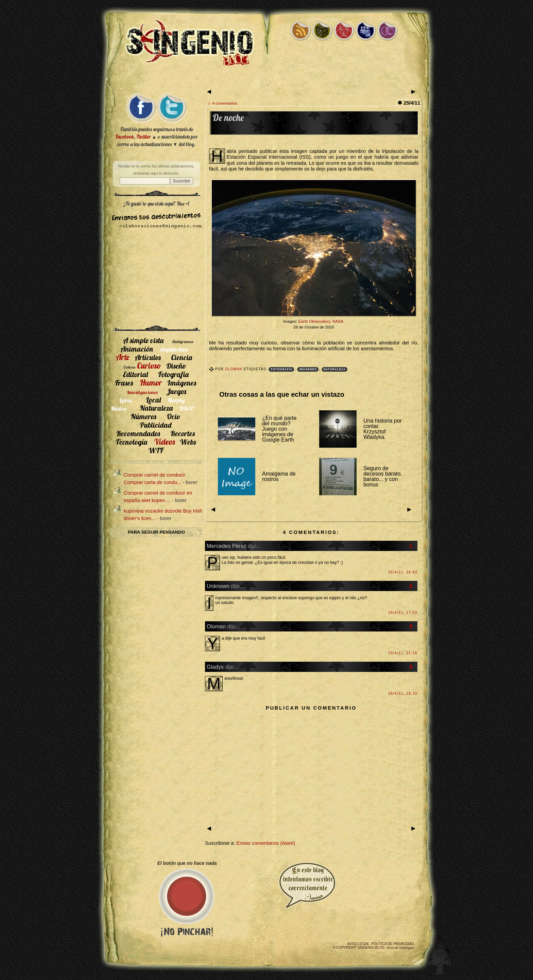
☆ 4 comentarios (222, 103)
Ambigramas (183, 342)
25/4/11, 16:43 (403, 572)
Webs (188, 442)
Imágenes (308, 369)
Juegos (176, 391)
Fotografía (281, 369)
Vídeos (164, 442)
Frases (124, 383)
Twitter (143, 137)
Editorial (135, 374)
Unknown (218, 586)
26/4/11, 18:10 (403, 693)
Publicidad (156, 425)
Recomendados (138, 433)
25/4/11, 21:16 (403, 653)
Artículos (148, 357)
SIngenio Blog (371, 948)
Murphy (176, 400)
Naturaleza (335, 369)
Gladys (215, 667)
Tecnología (131, 442)
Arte (123, 357)
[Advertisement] (266, 81)
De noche (228, 118)
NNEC (187, 408)
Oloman (234, 369)
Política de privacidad (392, 944)
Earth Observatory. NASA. (321, 321)
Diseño (176, 366)
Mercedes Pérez (227, 546)
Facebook (125, 137)
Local (153, 400)
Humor (151, 382)
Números (143, 416)
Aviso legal (358, 944)
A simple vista (143, 340)
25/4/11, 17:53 (403, 613)
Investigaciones (142, 392)
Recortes (183, 433)
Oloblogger (407, 948)
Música (118, 408)
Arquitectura (174, 349)
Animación (137, 349)
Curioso (149, 366)
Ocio (174, 416)
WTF (156, 450)
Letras (126, 400)
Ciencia (182, 357)
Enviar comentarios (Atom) (266, 843)
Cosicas (129, 367)
